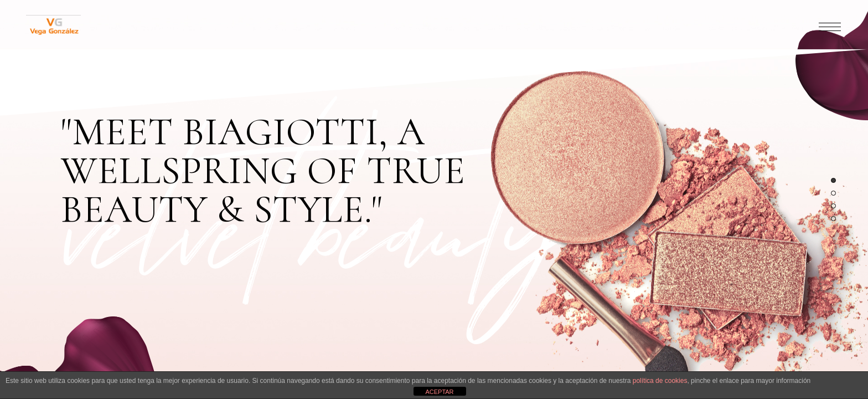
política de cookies (660, 381)
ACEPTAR (439, 392)
